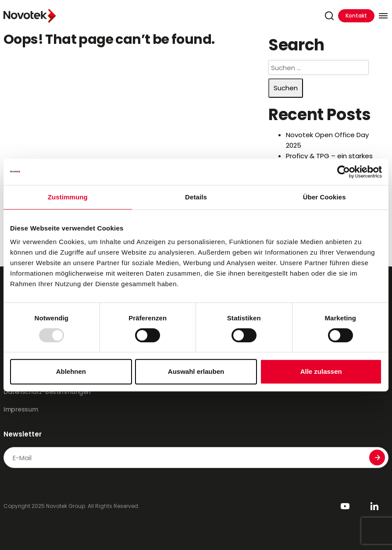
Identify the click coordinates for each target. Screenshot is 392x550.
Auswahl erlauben (196, 371)
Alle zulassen (321, 371)
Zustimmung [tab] (68, 197)
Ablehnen (71, 371)
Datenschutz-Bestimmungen (47, 392)
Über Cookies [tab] (324, 197)
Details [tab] (196, 197)
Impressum (21, 409)
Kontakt (356, 16)
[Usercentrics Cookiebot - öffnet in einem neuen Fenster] (344, 172)
